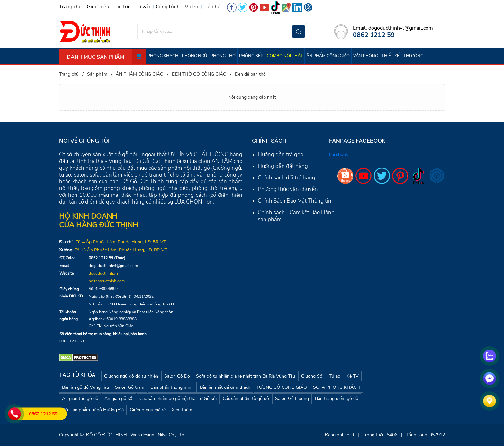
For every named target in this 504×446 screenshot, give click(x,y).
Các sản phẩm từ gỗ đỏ (246, 399)
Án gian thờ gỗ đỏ (80, 399)
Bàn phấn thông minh (172, 387)
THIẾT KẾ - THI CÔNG (402, 56)
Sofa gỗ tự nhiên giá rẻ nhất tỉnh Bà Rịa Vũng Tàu (246, 376)
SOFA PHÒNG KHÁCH (337, 387)
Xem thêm (182, 410)
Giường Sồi (312, 376)
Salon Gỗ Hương (292, 399)
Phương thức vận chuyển (288, 189)
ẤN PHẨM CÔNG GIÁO (328, 56)
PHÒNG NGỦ (194, 56)
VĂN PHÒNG (366, 56)
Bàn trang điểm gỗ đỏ (337, 399)
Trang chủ (70, 7)
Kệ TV (353, 376)
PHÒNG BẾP (251, 56)
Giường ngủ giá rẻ (148, 410)
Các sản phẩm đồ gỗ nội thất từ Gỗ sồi (178, 399)
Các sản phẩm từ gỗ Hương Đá (93, 410)
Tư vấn (143, 7)
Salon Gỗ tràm (130, 387)
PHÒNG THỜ (223, 56)
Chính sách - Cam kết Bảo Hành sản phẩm (296, 216)
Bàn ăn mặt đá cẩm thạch (225, 387)
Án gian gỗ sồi (119, 399)
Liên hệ (212, 7)
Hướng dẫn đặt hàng (283, 166)
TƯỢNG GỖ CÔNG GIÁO (282, 387)
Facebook (339, 155)
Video (192, 7)
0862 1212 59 (43, 414)
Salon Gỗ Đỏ (177, 376)
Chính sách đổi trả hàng (287, 178)
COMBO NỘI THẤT (285, 56)
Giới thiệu (98, 7)
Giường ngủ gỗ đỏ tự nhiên (131, 376)
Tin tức (122, 7)
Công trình (168, 7)
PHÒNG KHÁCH (163, 56)
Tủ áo (335, 376)
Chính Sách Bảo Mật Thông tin (295, 201)
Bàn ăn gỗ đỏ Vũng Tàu (85, 387)
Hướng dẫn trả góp (281, 155)
